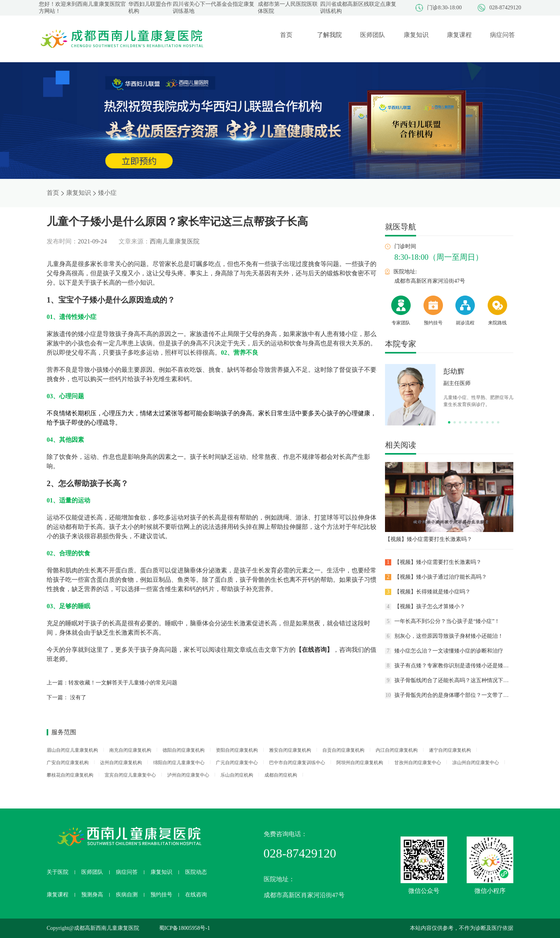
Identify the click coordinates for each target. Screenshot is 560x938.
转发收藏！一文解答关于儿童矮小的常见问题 (123, 683)
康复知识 (79, 193)
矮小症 (107, 193)
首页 (53, 193)
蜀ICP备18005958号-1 (185, 928)
